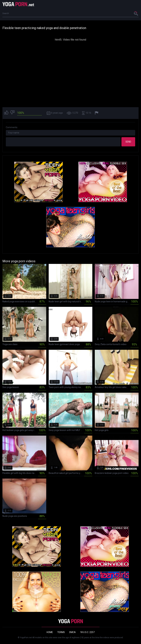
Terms (61, 632)
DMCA (72, 632)
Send (128, 142)
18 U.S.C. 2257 (87, 632)
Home (50, 632)
